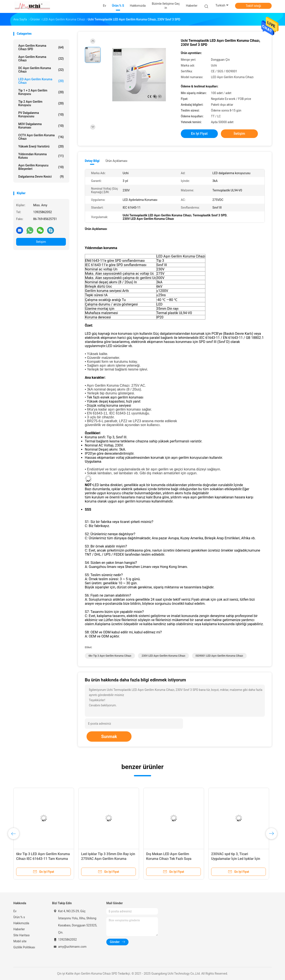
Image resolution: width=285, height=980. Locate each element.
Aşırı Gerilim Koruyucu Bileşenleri (41, 167)
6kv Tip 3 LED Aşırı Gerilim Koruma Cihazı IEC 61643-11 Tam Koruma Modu (43, 859)
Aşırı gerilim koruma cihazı (41, 59)
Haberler (19, 929)
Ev (15, 911)
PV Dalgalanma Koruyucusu (41, 115)
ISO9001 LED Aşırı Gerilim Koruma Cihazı (219, 656)
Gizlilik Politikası (24, 947)
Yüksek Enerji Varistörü (41, 146)
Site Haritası (22, 935)
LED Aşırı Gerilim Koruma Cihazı (41, 81)
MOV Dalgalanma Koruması (41, 126)
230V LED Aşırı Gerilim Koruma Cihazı (163, 656)
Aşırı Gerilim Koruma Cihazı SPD (41, 47)
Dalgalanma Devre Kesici (41, 177)
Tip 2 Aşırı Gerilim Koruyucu (41, 103)
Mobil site (20, 941)
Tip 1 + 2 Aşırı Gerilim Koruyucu (41, 92)
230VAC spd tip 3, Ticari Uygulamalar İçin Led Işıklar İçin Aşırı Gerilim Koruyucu (236, 859)
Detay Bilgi (92, 161)
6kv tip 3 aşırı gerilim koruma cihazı (110, 656)
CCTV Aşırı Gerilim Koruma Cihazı (41, 137)
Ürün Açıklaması (116, 161)
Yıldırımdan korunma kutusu (41, 156)
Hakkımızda (21, 923)
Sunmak (109, 737)
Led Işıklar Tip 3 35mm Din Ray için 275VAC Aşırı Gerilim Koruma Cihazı (108, 859)
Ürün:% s (19, 917)
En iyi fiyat (199, 134)
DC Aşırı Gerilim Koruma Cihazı (41, 70)
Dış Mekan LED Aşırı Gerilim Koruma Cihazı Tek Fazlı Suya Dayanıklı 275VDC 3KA (169, 859)
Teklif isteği (253, 6)
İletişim (41, 242)
